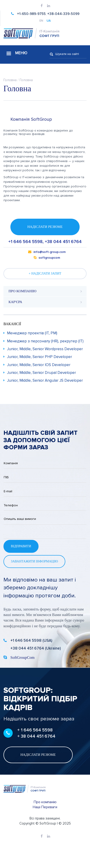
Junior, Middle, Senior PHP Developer (39, 357)
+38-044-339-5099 (63, 14)
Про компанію (45, 802)
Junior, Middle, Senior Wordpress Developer (45, 349)
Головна (10, 80)
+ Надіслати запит (45, 274)
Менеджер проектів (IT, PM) (32, 333)
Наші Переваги (45, 807)
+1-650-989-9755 (31, 14)
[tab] (45, 291)
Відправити (21, 546)
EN (41, 21)
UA (49, 21)
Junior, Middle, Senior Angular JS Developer (45, 380)
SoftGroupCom (22, 657)
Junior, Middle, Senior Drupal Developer (41, 373)
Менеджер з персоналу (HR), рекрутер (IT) (45, 341)
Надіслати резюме (45, 227)
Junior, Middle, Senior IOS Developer (39, 365)
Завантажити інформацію (34, 561)
